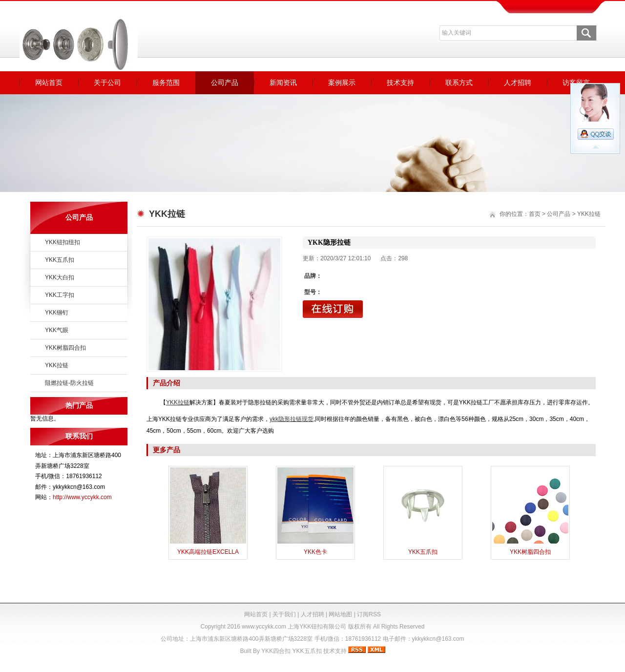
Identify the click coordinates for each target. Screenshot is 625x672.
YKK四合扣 (276, 651)
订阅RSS (369, 614)
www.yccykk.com (264, 627)
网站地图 (340, 614)
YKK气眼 (57, 330)
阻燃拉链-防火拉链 (69, 383)
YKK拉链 (57, 365)
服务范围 (166, 83)
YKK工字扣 (60, 295)
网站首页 (49, 83)
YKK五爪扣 (60, 260)
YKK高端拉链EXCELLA (208, 552)
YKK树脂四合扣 (65, 348)
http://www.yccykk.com (82, 497)
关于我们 (284, 614)
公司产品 (225, 83)
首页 (535, 214)
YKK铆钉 (57, 313)
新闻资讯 (283, 83)
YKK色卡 (315, 552)
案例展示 (342, 83)
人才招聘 (518, 83)
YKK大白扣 (60, 277)
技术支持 (400, 83)
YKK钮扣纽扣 (62, 242)
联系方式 (459, 83)
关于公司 (107, 83)
